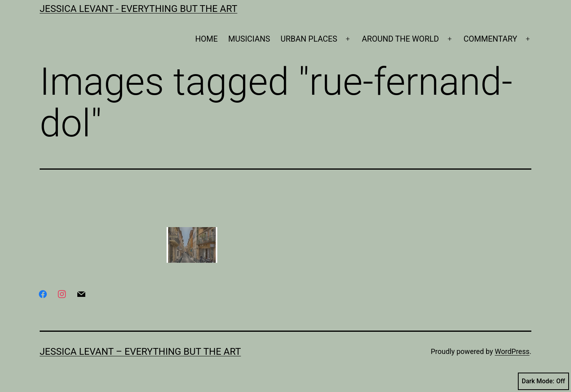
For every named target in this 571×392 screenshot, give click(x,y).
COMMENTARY (490, 39)
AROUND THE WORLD (400, 39)
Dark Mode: (543, 381)
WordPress (512, 351)
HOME (206, 39)
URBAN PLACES (309, 39)
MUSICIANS (249, 39)
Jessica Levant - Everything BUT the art (138, 9)
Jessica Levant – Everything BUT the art (140, 352)
